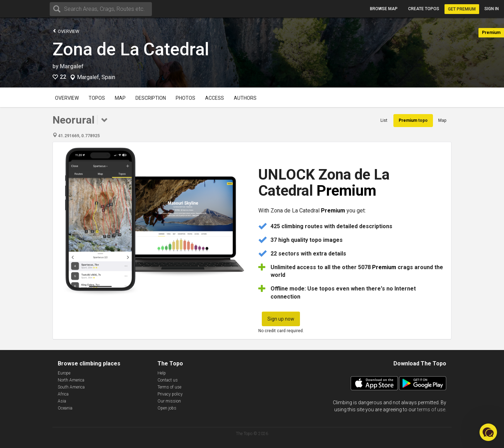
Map (120, 98)
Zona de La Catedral (131, 49)
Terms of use (169, 387)
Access (215, 98)
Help (162, 373)
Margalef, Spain (96, 77)
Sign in (492, 9)
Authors (245, 98)
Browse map (384, 9)
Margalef (72, 66)
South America (71, 387)
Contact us (168, 380)
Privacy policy (170, 394)
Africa (63, 394)
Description (151, 98)
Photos (185, 98)
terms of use (431, 409)
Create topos (424, 9)
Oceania (65, 408)
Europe (64, 373)
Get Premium (462, 9)
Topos (97, 98)
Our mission (169, 401)
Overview (66, 31)
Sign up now (281, 319)
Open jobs (167, 408)
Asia (62, 401)
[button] (488, 432)
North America (71, 380)
